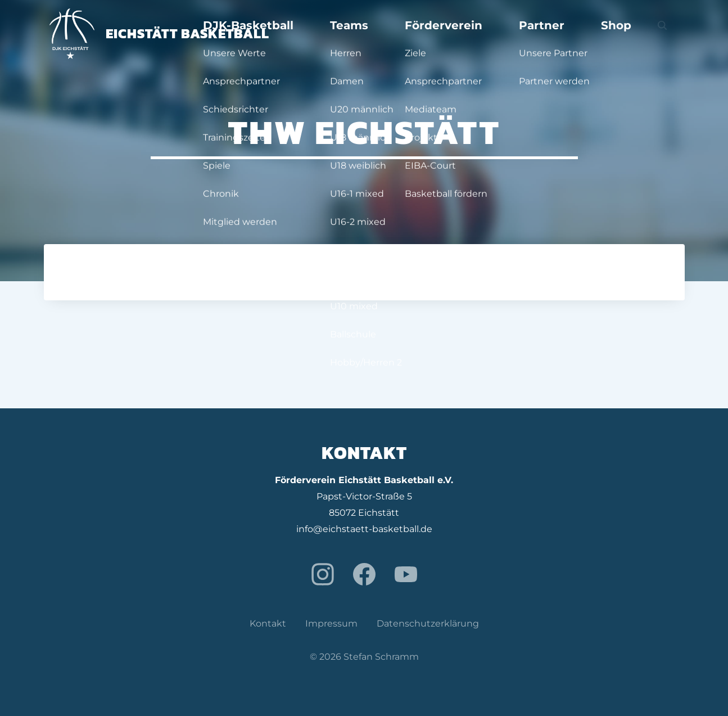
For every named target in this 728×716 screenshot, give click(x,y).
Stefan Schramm (381, 657)
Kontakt (268, 623)
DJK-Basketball (382, 34)
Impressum (331, 623)
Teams (454, 34)
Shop (639, 34)
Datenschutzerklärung (428, 623)
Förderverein (520, 34)
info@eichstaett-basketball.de (364, 529)
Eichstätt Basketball (159, 33)
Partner (589, 34)
